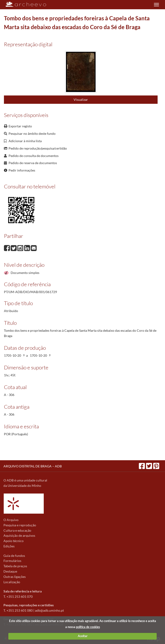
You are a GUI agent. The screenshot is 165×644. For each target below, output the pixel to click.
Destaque (10, 571)
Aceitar (83, 636)
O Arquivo (11, 520)
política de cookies (88, 627)
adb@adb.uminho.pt (49, 610)
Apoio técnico (14, 541)
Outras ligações (15, 577)
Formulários (12, 561)
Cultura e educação (17, 530)
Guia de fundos (14, 556)
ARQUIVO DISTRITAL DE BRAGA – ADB (33, 466)
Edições (9, 546)
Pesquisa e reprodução (20, 525)
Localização (12, 582)
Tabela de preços (15, 566)
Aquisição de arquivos (19, 535)
